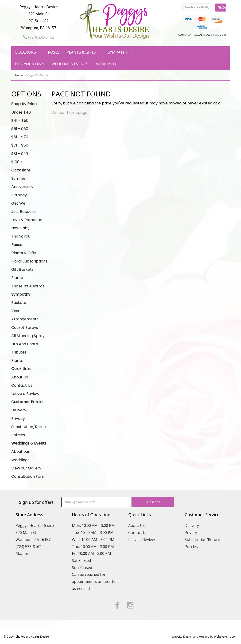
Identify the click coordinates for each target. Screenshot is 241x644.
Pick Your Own (30, 64)
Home (19, 75)
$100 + (17, 162)
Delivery (19, 410)
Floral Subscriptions (29, 261)
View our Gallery (26, 468)
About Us (20, 377)
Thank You (21, 236)
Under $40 (21, 112)
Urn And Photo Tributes (25, 348)
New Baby (20, 228)
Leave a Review (25, 394)
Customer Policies (28, 402)
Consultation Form (28, 476)
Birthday (19, 195)
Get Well (19, 203)
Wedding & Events (70, 64)
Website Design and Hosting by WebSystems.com (205, 637)
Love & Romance (27, 220)
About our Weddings (20, 456)
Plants (17, 278)
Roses (54, 52)
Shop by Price (24, 104)
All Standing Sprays (29, 336)
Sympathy (118, 52)
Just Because (23, 212)
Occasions (25, 52)
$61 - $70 (20, 137)
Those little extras (28, 286)
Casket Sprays (25, 328)
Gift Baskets (22, 269)
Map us (22, 553)
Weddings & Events (29, 443)
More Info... (107, 64)
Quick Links (21, 369)
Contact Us (22, 385)
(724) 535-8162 (39, 37)
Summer (19, 178)
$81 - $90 (20, 154)
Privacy (18, 419)
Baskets (19, 303)
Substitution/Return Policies (29, 431)
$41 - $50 (20, 121)
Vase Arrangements (25, 315)
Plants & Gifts (81, 52)
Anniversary (22, 187)
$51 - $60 (20, 129)
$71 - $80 (20, 145)
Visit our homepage (69, 113)
